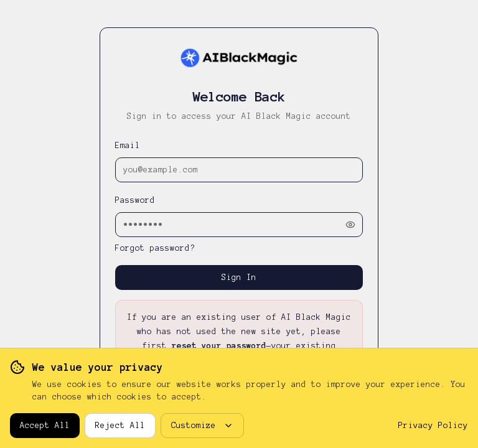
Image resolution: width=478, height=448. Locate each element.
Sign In (239, 278)
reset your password (219, 346)
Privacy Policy (433, 426)
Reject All (120, 426)
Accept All (45, 426)
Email (128, 146)
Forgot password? (155, 248)
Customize (202, 426)
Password (135, 200)
